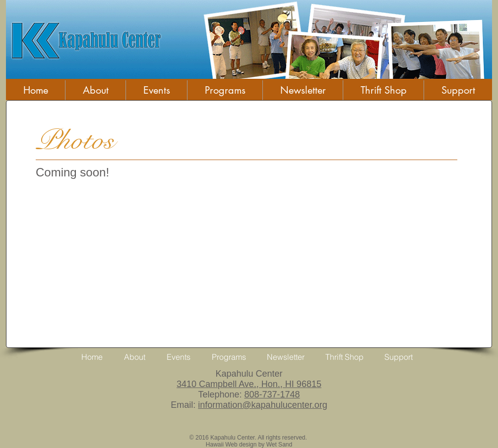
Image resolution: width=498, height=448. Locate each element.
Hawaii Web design (231, 445)
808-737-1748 (272, 394)
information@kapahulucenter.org (262, 405)
